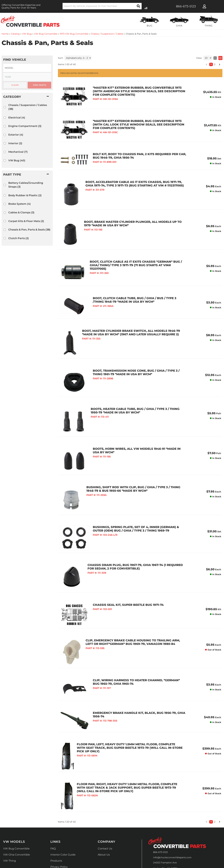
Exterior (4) (16, 135)
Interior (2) (15, 143)
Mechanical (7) (18, 152)
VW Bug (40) (17, 160)
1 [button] (211, 759)
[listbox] (27, 68)
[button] (27, 97)
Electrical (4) (17, 118)
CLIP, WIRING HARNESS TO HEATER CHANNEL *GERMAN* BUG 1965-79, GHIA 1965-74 (133, 629)
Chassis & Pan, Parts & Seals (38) (29, 230)
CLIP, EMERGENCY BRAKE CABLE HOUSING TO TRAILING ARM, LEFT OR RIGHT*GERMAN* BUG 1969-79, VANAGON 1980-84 (133, 589)
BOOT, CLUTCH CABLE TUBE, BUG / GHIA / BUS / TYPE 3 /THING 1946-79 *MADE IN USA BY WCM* (133, 284)
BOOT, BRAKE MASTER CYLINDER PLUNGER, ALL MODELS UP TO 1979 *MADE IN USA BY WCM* (134, 211)
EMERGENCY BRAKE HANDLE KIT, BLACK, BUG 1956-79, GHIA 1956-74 (132, 656)
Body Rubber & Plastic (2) (25, 195)
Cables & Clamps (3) (21, 212)
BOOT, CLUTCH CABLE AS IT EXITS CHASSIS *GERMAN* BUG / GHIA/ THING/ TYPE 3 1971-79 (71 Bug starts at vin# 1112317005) (135, 251)
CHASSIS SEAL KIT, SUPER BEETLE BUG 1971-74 (121, 557)
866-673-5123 (160, 789)
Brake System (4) (20, 204)
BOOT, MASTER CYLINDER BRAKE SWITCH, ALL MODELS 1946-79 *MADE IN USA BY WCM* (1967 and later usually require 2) (135, 312)
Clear (15, 85)
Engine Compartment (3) (25, 126)
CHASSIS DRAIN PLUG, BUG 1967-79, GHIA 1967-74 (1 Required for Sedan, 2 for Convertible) (133, 521)
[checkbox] (5, 107)
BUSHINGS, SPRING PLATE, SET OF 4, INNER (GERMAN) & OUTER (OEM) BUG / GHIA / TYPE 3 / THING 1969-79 (134, 489)
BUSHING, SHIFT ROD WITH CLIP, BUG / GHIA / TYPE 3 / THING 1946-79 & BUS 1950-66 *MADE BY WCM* (133, 451)
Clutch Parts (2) (19, 238)
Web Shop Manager (152, 857)
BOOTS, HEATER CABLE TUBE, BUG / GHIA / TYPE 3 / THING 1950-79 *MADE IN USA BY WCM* (134, 384)
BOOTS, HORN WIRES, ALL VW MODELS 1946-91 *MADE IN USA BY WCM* (133, 418)
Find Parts (40, 85)
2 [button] (215, 759)
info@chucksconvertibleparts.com (172, 794)
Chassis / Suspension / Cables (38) (28, 107)
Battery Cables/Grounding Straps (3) (26, 185)
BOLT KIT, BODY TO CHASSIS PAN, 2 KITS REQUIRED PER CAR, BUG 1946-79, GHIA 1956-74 (132, 146)
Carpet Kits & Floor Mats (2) (26, 221)
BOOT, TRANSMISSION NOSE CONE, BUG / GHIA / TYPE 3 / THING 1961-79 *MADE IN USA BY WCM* (134, 351)
